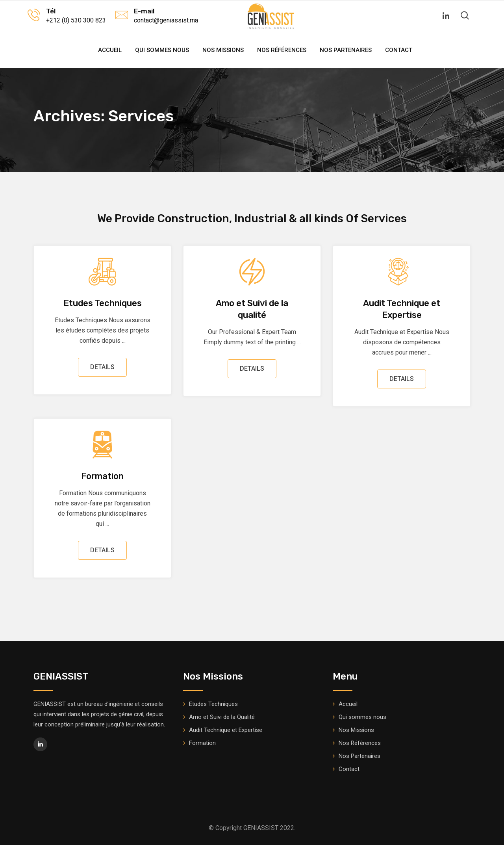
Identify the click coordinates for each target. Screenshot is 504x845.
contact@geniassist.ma (166, 20)
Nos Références (282, 50)
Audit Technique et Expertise (226, 730)
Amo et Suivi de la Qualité (222, 717)
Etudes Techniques (103, 303)
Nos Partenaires (346, 50)
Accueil (110, 50)
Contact (399, 50)
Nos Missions (223, 50)
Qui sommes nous (162, 50)
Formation (102, 476)
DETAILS (102, 367)
